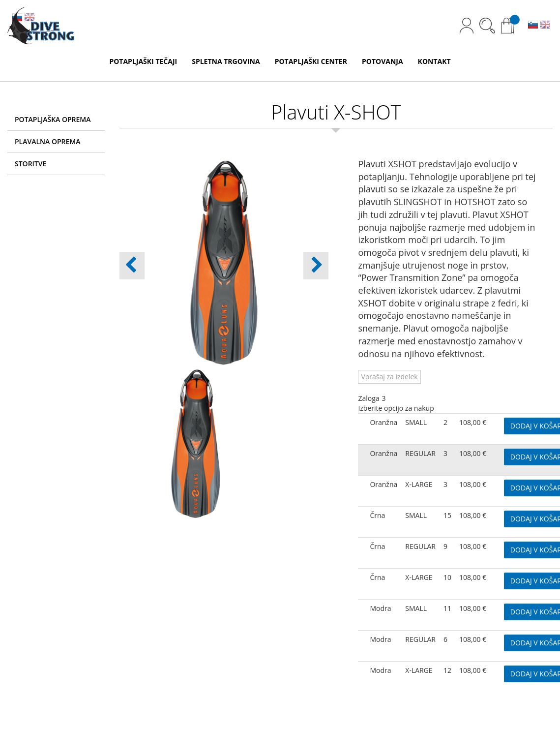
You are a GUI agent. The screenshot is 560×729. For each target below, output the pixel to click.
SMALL (416, 422)
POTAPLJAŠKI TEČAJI (143, 61)
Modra (380, 608)
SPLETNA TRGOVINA (226, 61)
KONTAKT (434, 61)
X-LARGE (419, 484)
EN (545, 26)
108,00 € (473, 422)
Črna (377, 515)
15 (447, 515)
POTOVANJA (383, 61)
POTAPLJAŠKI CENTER (311, 61)
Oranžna (383, 422)
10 (447, 577)
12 (447, 670)
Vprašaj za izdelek (389, 377)
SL (533, 26)
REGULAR (420, 453)
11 (447, 608)
